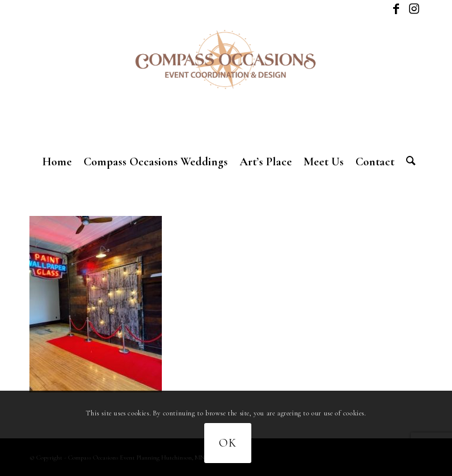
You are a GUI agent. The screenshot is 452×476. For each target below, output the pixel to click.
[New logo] (226, 82)
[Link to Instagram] (414, 9)
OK (228, 443)
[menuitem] (57, 162)
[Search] (408, 162)
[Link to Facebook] (396, 9)
